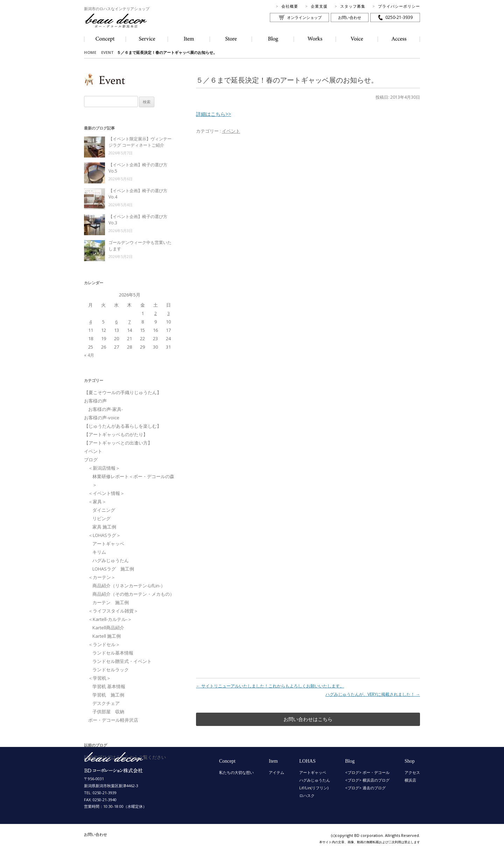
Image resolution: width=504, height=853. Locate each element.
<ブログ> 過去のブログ (365, 788)
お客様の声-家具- (106, 409)
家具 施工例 (104, 527)
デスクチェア (106, 703)
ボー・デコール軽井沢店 (113, 720)
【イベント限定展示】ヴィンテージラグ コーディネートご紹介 (140, 142)
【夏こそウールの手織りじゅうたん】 (123, 392)
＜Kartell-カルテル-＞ (110, 619)
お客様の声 (95, 401)
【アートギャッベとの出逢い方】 (118, 443)
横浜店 (410, 780)
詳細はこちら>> (213, 114)
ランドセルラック (111, 670)
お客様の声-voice (102, 418)
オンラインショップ (304, 17)
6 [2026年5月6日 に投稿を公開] (116, 322)
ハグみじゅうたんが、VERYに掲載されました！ (373, 694)
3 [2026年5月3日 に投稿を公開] (169, 313)
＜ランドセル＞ (104, 644)
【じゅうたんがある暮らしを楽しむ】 (123, 426)
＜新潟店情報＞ (104, 468)
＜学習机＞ (100, 678)
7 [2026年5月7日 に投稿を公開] (129, 322)
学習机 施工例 (108, 695)
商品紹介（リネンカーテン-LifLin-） (129, 586)
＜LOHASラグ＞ (104, 535)
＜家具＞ (97, 502)
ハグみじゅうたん (111, 560)
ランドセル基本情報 (113, 653)
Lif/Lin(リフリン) (314, 788)
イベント (231, 131)
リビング (101, 518)
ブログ (91, 460)
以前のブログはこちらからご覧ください (125, 757)
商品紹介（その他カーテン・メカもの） (133, 594)
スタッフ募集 (353, 6)
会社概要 (290, 6)
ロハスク (307, 795)
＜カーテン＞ (102, 577)
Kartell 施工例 (107, 636)
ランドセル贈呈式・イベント (122, 661)
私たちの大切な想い (236, 772)
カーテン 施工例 (111, 602)
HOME (90, 52)
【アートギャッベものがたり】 (116, 434)
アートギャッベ (108, 544)
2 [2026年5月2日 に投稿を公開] (156, 313)
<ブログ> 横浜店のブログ (367, 780)
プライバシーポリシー (399, 6)
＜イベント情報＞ (106, 493)
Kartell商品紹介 (108, 628)
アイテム (276, 772)
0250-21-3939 (399, 17)
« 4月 (89, 355)
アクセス (412, 772)
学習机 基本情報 (109, 686)
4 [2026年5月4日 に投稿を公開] (90, 322)
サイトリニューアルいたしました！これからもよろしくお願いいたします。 (270, 686)
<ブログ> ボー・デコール (367, 772)
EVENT (107, 52)
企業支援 (319, 6)
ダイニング (104, 510)
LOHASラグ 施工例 (113, 569)
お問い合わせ (350, 17)
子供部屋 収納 (108, 712)
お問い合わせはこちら (308, 719)
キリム (99, 552)
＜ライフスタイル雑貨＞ (113, 611)
